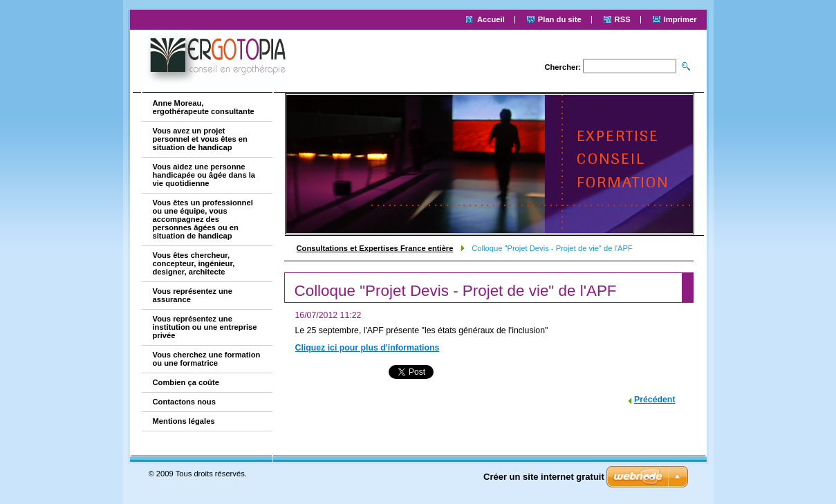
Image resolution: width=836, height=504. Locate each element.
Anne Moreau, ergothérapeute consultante (204, 107)
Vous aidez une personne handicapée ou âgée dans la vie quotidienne (204, 175)
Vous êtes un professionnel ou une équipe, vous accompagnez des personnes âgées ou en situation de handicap (203, 219)
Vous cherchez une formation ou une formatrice (207, 359)
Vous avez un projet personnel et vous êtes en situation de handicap (200, 139)
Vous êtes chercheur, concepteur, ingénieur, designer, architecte (194, 263)
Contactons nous (184, 402)
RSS (623, 19)
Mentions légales (184, 421)
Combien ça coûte (186, 382)
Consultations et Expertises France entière (375, 248)
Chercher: (563, 67)
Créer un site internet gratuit (544, 477)
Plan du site (560, 19)
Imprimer (680, 19)
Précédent (655, 400)
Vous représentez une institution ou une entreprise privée (205, 327)
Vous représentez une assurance (193, 295)
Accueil (491, 19)
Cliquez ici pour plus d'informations (368, 348)
